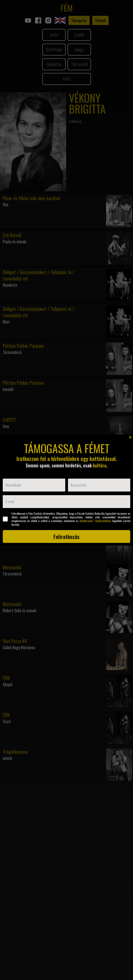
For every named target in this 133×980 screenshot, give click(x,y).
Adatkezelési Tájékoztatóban (95, 521)
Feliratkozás (66, 536)
